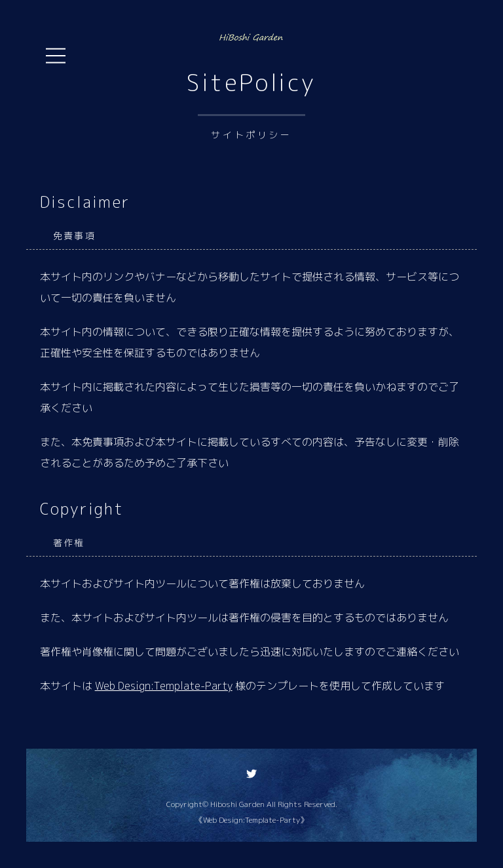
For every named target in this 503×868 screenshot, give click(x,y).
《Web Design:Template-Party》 (251, 820)
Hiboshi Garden (237, 804)
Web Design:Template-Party (164, 686)
